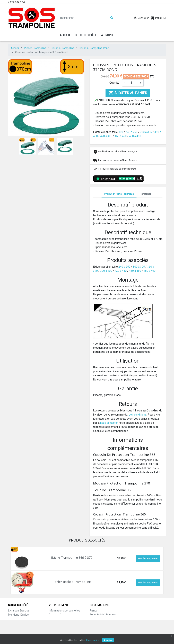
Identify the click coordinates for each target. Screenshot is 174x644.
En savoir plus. (93, 640)
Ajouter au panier (128, 93)
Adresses (55, 623)
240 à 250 (132, 132)
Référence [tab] (146, 194)
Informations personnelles (64, 611)
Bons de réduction (60, 627)
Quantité (114, 83)
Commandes (56, 615)
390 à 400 (106, 271)
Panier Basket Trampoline (72, 582)
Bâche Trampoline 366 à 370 (72, 558)
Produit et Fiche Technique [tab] (119, 194)
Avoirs (53, 619)
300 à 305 (146, 132)
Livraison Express (19, 611)
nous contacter (109, 423)
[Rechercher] (87, 18)
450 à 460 (121, 136)
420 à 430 (106, 136)
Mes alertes (56, 631)
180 (121, 132)
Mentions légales (18, 615)
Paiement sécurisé (19, 623)
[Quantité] (133, 83)
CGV (11, 627)
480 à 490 (135, 136)
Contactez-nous (17, 2)
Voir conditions (138, 415)
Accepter (108, 640)
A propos (13, 619)
